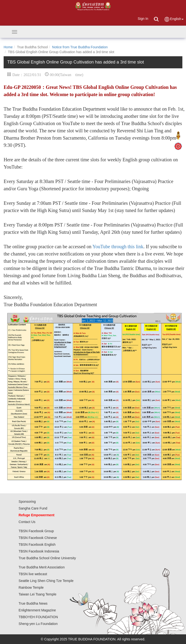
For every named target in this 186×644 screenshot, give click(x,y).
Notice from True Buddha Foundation (80, 47)
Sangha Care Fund (33, 508)
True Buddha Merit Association (42, 567)
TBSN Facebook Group (36, 531)
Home (8, 47)
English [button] (174, 19)
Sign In (143, 19)
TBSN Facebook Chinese (38, 538)
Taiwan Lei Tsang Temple (38, 594)
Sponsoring (27, 502)
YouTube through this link (117, 247)
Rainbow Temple (31, 587)
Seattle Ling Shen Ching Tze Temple (46, 581)
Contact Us (27, 522)
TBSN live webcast (33, 574)
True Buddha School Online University (47, 558)
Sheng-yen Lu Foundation (38, 624)
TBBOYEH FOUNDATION (38, 617)
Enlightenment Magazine (37, 610)
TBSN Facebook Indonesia (39, 551)
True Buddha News (33, 603)
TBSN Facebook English (37, 545)
